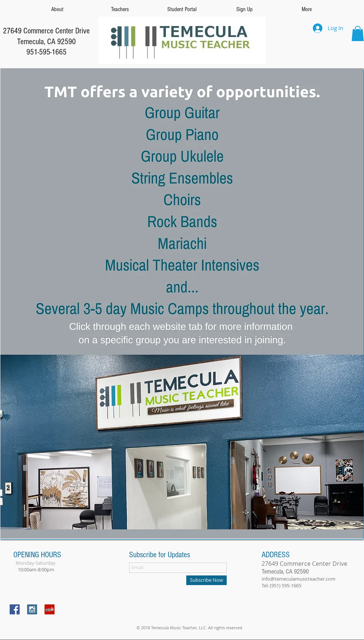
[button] (358, 34)
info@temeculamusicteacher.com (299, 579)
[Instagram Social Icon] (32, 609)
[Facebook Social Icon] (15, 609)
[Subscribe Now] (206, 580)
